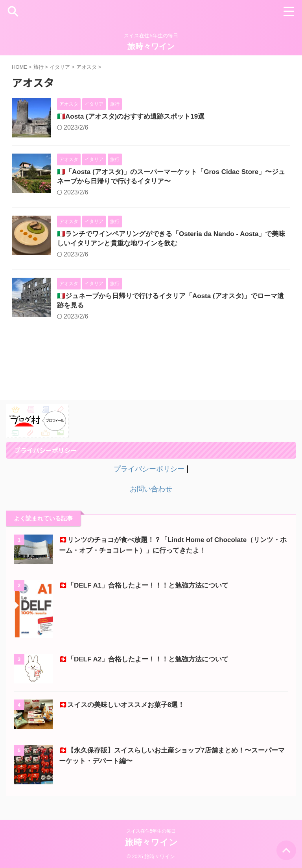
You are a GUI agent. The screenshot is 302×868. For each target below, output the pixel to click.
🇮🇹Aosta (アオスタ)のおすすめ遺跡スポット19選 (135, 117)
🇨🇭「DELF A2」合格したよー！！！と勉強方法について (149, 663)
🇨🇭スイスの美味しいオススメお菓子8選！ (125, 709)
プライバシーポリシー (149, 473)
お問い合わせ (151, 493)
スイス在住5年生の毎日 (151, 831)
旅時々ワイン (151, 46)
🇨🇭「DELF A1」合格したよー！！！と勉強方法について (149, 589)
